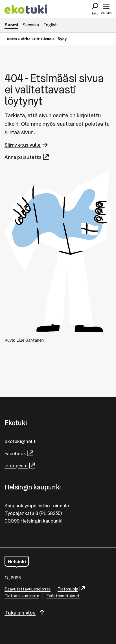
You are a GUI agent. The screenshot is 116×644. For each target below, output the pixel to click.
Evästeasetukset (63, 596)
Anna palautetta (27, 157)
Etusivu (11, 39)
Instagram (20, 466)
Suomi (11, 25)
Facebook (19, 453)
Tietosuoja (72, 589)
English (51, 25)
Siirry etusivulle (27, 145)
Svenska (31, 25)
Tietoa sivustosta (22, 596)
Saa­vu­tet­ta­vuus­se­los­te (28, 589)
